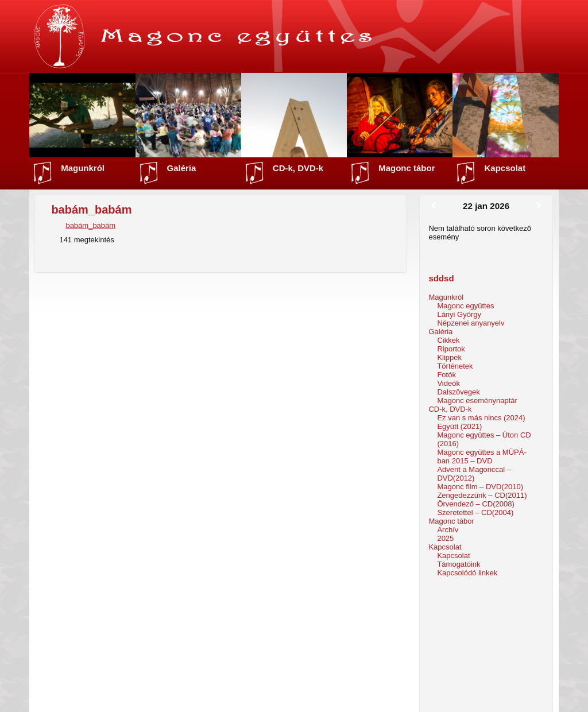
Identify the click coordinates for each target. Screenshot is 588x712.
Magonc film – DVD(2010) (480, 487)
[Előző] (433, 206)
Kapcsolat (505, 168)
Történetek (455, 366)
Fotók (446, 375)
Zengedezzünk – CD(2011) (482, 495)
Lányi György (459, 314)
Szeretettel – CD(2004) (475, 512)
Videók (448, 383)
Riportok (451, 349)
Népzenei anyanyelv (471, 323)
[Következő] (539, 206)
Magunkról (83, 168)
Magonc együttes (465, 306)
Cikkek (448, 340)
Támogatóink (459, 564)
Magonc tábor (407, 168)
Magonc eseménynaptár (477, 400)
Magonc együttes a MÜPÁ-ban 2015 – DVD (481, 456)
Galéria (182, 168)
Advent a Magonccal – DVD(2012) (474, 474)
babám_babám (90, 225)
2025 (445, 538)
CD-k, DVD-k (298, 168)
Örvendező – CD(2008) (475, 504)
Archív (448, 530)
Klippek (449, 357)
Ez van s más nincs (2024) (481, 418)
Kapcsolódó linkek (467, 573)
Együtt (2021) (459, 426)
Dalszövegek (458, 392)
